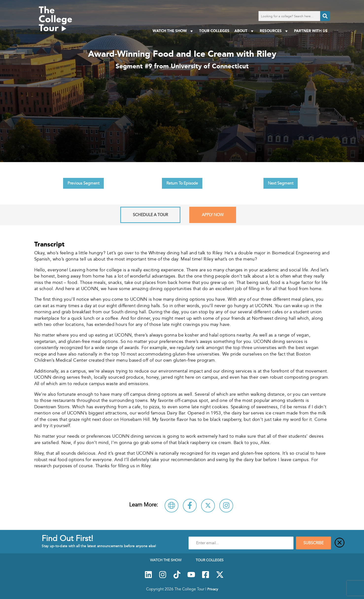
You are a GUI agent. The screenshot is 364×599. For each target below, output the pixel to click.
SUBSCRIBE (313, 543)
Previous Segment (83, 183)
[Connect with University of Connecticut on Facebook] (190, 506)
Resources (274, 31)
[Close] (340, 543)
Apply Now (213, 215)
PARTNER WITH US (311, 31)
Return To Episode (182, 183)
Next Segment (281, 183)
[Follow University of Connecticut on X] (208, 506)
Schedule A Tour (150, 215)
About (245, 31)
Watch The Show (173, 31)
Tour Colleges (214, 31)
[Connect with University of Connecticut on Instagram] (226, 506)
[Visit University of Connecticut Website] (172, 506)
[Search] (325, 16)
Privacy (213, 589)
